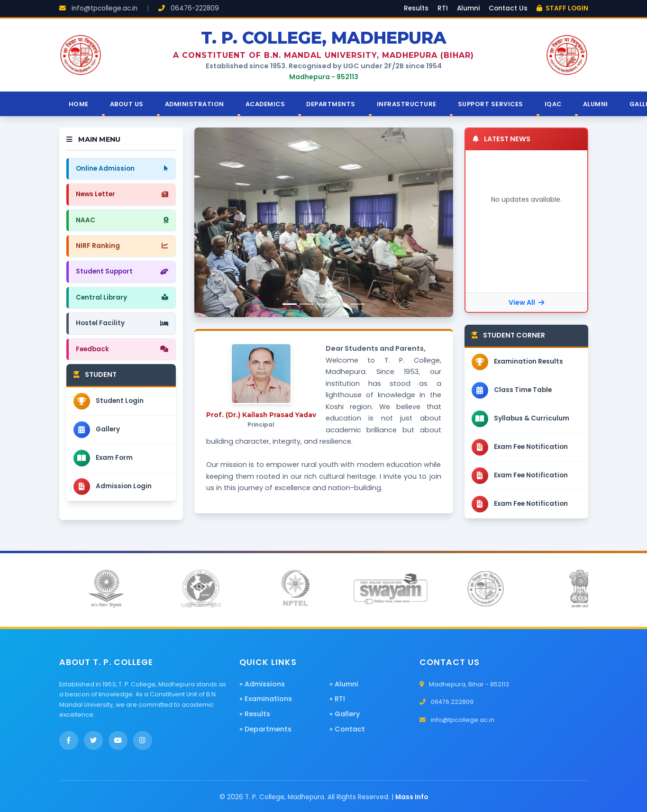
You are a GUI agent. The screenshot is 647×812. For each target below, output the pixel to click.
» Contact (347, 729)
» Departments (265, 729)
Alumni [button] (596, 104)
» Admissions (262, 684)
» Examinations (266, 699)
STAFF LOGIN (562, 8)
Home (79, 104)
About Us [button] (127, 104)
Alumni (468, 8)
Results (416, 8)
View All (526, 302)
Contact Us (508, 8)
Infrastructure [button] (407, 104)
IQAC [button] (553, 104)
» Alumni (344, 684)
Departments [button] (331, 104)
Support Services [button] (491, 104)
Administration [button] (195, 104)
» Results (255, 714)
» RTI (337, 699)
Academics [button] (265, 104)
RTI (443, 8)
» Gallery (345, 714)
